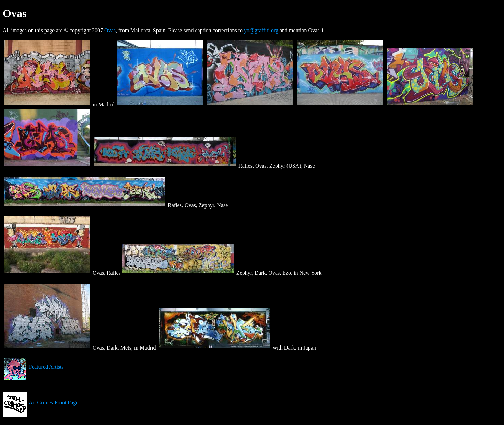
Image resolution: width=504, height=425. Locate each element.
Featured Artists (33, 367)
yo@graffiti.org (261, 30)
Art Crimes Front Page (40, 403)
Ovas (110, 30)
